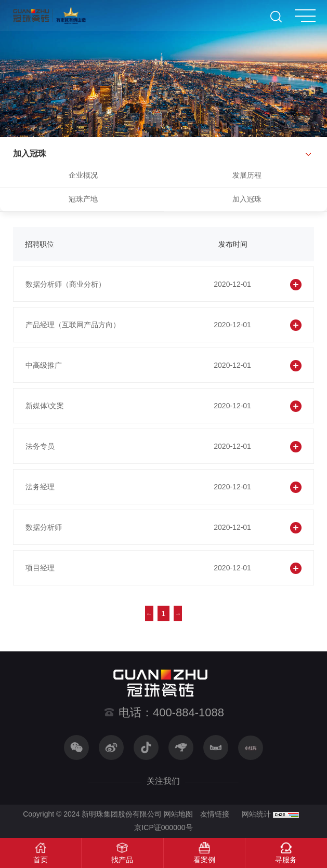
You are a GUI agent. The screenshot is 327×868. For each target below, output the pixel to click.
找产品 (122, 860)
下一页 (178, 613)
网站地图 (178, 814)
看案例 (204, 860)
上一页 (149, 613)
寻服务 (286, 860)
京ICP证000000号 (163, 827)
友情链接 (215, 814)
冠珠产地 (83, 199)
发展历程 (247, 175)
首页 (41, 860)
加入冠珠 (247, 199)
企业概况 (83, 175)
